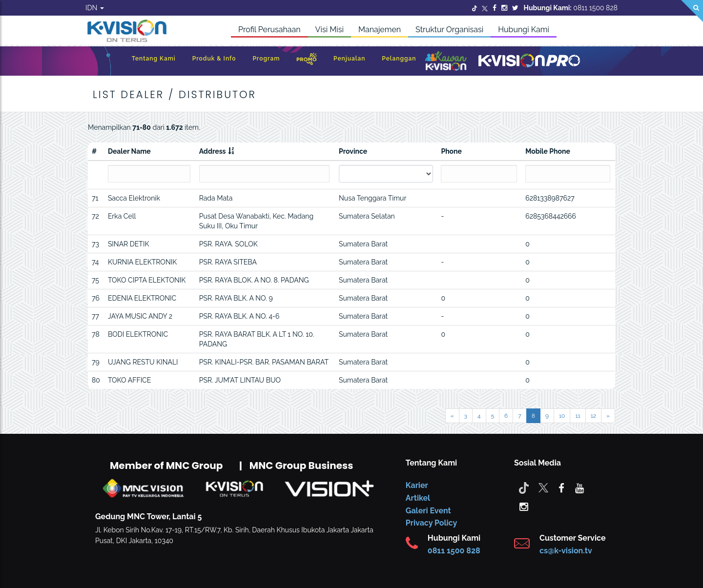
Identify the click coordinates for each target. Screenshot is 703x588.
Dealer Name (129, 151)
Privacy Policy (431, 523)
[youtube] (579, 487)
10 (562, 416)
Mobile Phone (548, 151)
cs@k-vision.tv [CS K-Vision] (566, 551)
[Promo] (307, 61)
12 (593, 416)
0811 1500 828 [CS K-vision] (454, 551)
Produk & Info (214, 59)
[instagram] (524, 506)
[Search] (692, 11)
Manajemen (380, 30)
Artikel (418, 498)
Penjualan (349, 59)
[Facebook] (495, 8)
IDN (95, 8)
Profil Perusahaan (269, 30)
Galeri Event (428, 511)
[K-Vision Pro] (529, 61)
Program (266, 59)
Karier (417, 485)
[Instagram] (504, 8)
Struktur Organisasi (449, 30)
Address (213, 151)
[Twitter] (475, 8)
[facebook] (561, 487)
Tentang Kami (154, 59)
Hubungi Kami (524, 30)
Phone (451, 151)
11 (578, 416)
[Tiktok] (524, 487)
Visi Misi (330, 30)
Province (353, 151)
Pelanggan (399, 59)
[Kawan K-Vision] (446, 62)
